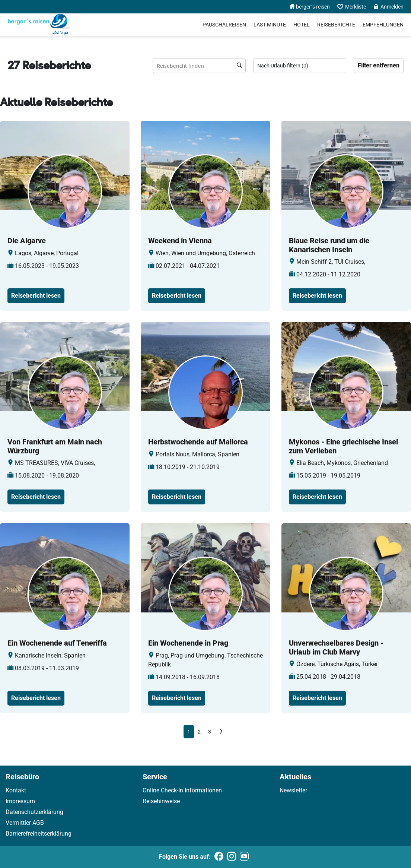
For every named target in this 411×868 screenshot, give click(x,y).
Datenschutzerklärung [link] (34, 812)
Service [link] (155, 777)
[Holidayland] (39, 25)
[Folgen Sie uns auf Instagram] (232, 857)
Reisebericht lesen (36, 296)
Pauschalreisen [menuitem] (224, 25)
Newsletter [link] (293, 790)
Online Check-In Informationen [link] (182, 790)
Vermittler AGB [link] (25, 823)
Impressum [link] (20, 801)
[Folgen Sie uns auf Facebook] (219, 857)
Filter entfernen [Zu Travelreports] (379, 65)
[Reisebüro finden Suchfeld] (199, 66)
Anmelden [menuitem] (388, 7)
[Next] (221, 732)
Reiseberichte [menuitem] (336, 25)
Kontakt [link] (16, 790)
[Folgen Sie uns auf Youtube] (244, 857)
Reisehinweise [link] (161, 801)
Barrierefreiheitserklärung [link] (39, 834)
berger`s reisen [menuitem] (310, 7)
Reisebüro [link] (22, 777)
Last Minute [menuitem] (270, 25)
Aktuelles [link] (295, 777)
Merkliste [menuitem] (352, 7)
